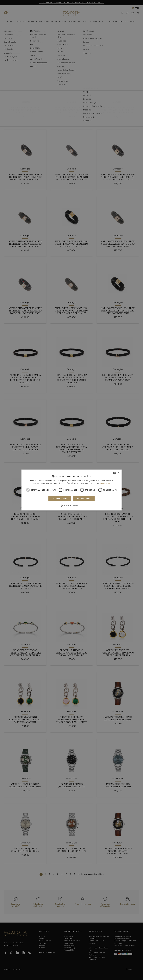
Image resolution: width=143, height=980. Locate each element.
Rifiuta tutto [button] (84, 499)
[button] (71, 506)
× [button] (118, 473)
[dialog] (72, 490)
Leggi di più (105, 483)
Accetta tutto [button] (60, 499)
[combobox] (115, 473)
